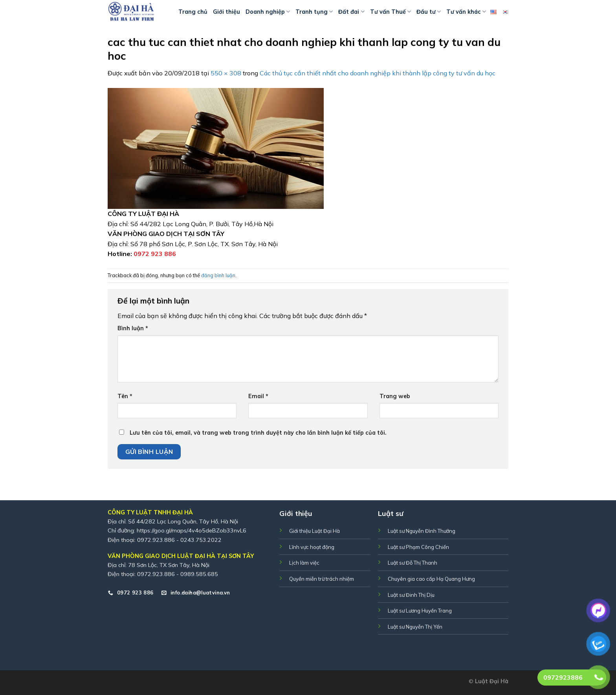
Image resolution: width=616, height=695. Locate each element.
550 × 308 (226, 73)
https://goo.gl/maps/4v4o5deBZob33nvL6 (192, 530)
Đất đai (351, 12)
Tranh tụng (314, 12)
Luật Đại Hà (492, 681)
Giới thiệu (226, 12)
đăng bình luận (218, 275)
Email (258, 396)
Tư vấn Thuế (390, 12)
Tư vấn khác (466, 12)
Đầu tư (429, 12)
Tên (125, 396)
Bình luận (133, 328)
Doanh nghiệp (268, 12)
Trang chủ (193, 12)
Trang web (395, 396)
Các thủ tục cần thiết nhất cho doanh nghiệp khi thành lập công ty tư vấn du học (378, 73)
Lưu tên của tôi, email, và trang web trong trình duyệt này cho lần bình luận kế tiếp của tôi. (258, 433)
